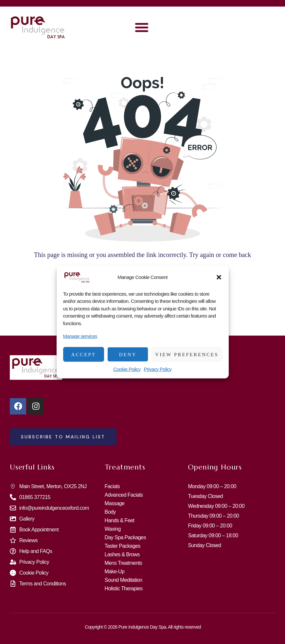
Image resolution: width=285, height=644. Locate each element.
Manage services (80, 336)
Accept (83, 354)
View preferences (187, 354)
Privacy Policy (158, 369)
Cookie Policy (127, 369)
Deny (128, 354)
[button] (219, 277)
